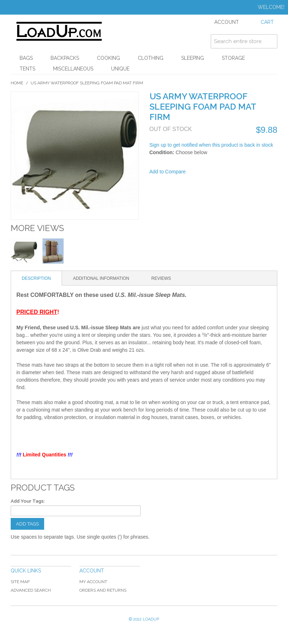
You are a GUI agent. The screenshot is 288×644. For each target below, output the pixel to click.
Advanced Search (31, 590)
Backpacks (65, 58)
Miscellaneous (73, 69)
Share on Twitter (215, 172)
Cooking (108, 58)
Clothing (151, 58)
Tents (27, 69)
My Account (93, 582)
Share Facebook (200, 172)
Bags (26, 58)
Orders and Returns (103, 590)
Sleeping (193, 58)
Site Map (20, 582)
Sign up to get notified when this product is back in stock (211, 145)
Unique (120, 69)
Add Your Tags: (28, 501)
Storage (233, 58)
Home (17, 83)
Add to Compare (168, 172)
